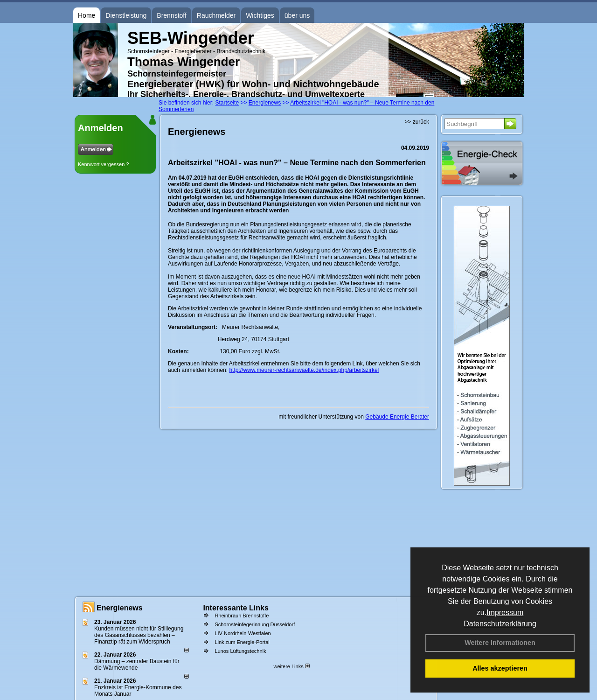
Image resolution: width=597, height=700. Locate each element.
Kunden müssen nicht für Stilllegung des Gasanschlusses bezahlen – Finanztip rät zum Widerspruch (139, 635)
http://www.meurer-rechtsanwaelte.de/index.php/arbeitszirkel (304, 370)
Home (87, 15)
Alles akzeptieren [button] (500, 668)
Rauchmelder (216, 15)
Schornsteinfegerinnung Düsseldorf (255, 624)
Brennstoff (172, 15)
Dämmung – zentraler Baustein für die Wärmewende (137, 665)
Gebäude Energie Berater (397, 417)
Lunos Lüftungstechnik (240, 651)
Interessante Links (236, 608)
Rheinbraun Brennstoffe (242, 616)
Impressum (505, 612)
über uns (297, 15)
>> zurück (417, 122)
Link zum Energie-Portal (242, 642)
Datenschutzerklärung (500, 624)
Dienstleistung (126, 15)
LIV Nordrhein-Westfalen (243, 633)
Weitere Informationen (500, 643)
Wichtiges (260, 15)
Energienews (120, 608)
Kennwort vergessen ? (103, 164)
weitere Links (291, 666)
